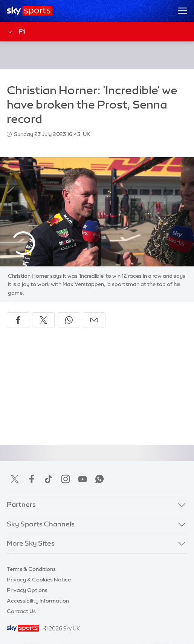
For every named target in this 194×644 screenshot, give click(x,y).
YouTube (82, 479)
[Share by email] (94, 320)
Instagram (66, 479)
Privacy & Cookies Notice (39, 580)
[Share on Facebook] (18, 320)
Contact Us (21, 611)
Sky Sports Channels (41, 524)
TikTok (49, 479)
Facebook (32, 479)
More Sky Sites (31, 543)
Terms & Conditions (31, 569)
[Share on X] (43, 320)
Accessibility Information (38, 601)
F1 (16, 32)
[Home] (30, 11)
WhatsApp (99, 479)
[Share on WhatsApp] (69, 320)
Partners (21, 505)
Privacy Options (27, 590)
